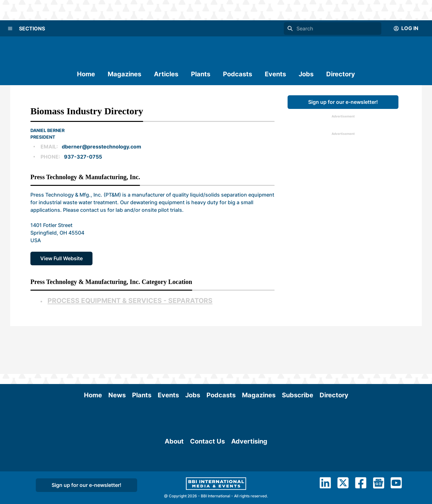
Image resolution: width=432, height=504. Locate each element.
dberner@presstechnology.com (102, 147)
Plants (201, 74)
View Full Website (61, 258)
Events (275, 74)
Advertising (249, 429)
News (117, 347)
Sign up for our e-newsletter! (343, 102)
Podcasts (238, 74)
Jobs (306, 74)
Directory (341, 74)
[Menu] (10, 28)
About (174, 429)
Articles (166, 74)
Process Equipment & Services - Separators (130, 301)
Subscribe (298, 347)
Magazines (124, 74)
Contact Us (207, 429)
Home (86, 74)
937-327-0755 (83, 157)
